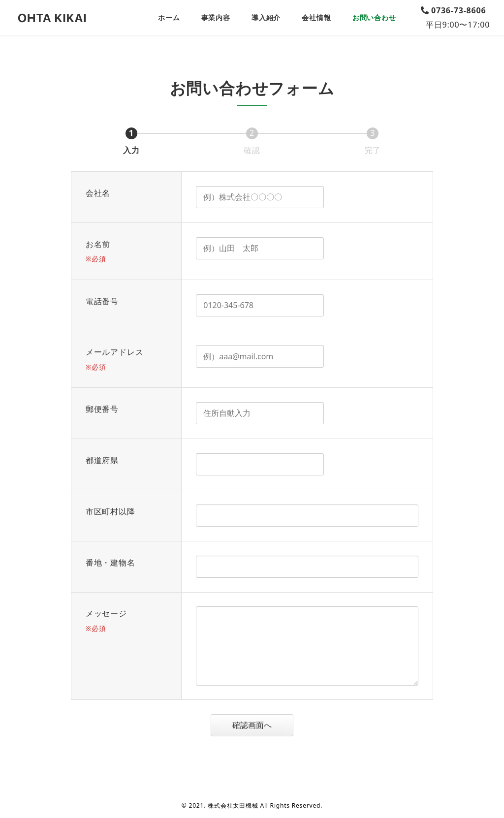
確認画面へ (261, 725)
